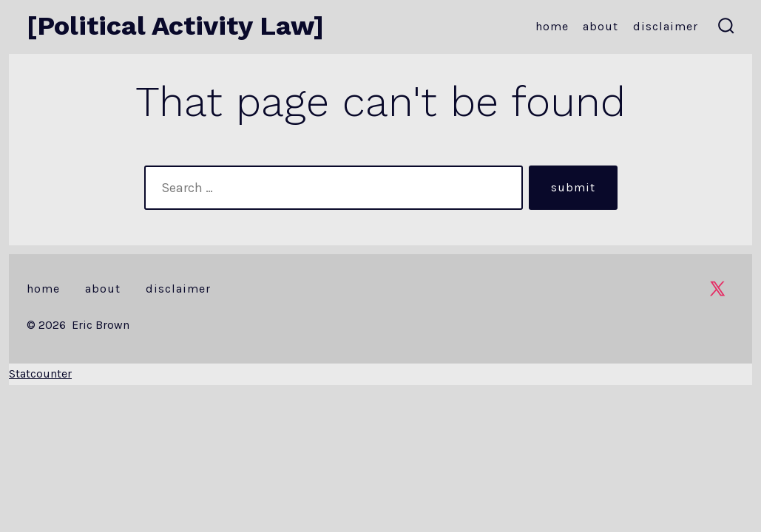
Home (552, 26)
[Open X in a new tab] (717, 289)
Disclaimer (666, 26)
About (601, 26)
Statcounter (40, 374)
